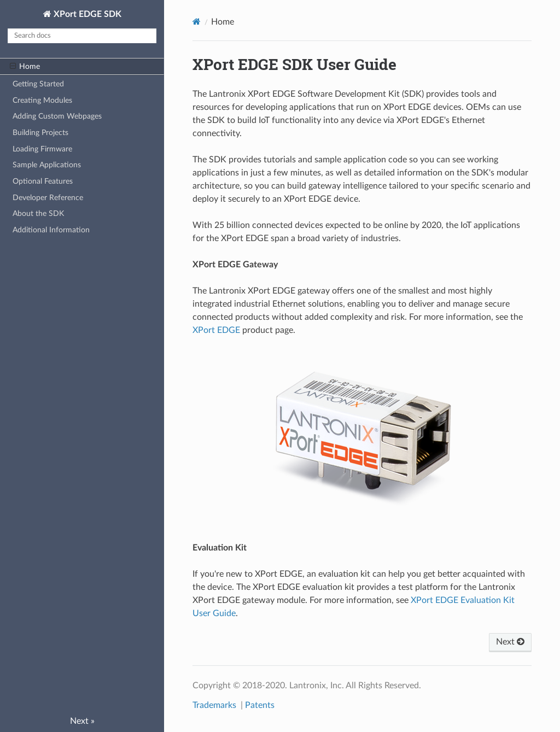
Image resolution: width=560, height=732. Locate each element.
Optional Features (43, 181)
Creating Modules (42, 100)
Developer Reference (48, 198)
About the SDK (38, 213)
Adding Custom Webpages (57, 116)
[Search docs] (82, 36)
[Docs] (197, 22)
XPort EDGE (216, 330)
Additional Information (51, 230)
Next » (82, 721)
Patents (260, 705)
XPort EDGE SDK (86, 14)
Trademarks (215, 705)
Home (25, 67)
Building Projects (40, 133)
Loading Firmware (42, 149)
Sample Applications (47, 165)
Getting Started (38, 84)
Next (510, 642)
